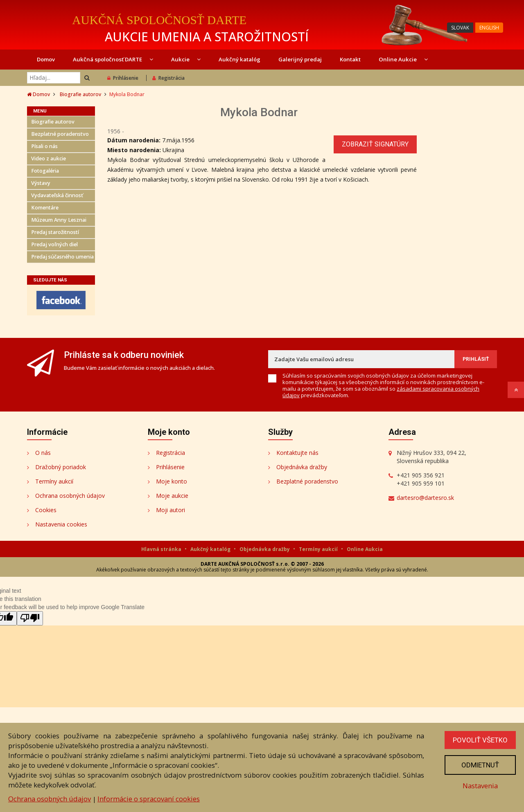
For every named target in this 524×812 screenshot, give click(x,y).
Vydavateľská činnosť (57, 195)
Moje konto (172, 481)
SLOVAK (460, 28)
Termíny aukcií (54, 481)
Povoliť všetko (480, 740)
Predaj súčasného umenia (62, 257)
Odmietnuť (480, 765)
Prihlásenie (123, 78)
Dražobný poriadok (61, 467)
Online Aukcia (365, 549)
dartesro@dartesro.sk (425, 498)
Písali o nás (44, 146)
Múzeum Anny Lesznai (59, 220)
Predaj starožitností (55, 232)
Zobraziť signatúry (375, 144)
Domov (46, 59)
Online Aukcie (403, 59)
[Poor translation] (30, 618)
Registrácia (168, 78)
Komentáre (45, 208)
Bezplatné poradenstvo (60, 134)
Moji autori (171, 510)
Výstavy (41, 183)
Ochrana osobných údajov (70, 496)
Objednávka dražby (302, 467)
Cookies (46, 510)
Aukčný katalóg (239, 59)
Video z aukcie (49, 159)
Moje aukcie (172, 496)
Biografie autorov (80, 94)
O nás (43, 453)
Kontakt (350, 59)
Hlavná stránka (162, 549)
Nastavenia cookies (61, 524)
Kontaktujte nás (297, 453)
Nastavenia (480, 786)
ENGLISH (489, 28)
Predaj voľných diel (54, 244)
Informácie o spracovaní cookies (149, 799)
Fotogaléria (45, 171)
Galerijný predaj (300, 59)
